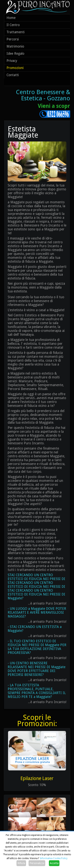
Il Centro (13, 25)
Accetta (54, 863)
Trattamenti (16, 32)
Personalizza (37, 863)
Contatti (13, 75)
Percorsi (13, 39)
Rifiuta (21, 863)
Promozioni (15, 68)
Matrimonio (15, 46)
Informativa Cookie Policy (54, 858)
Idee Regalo (15, 54)
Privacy (12, 61)
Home (11, 18)
